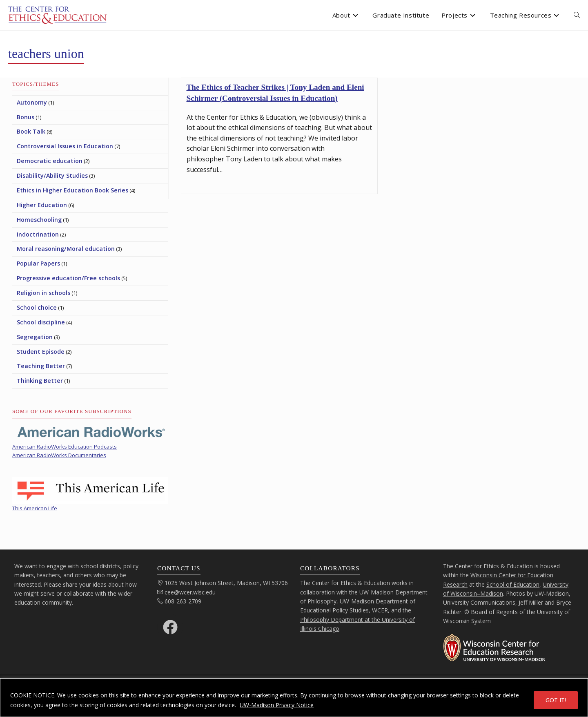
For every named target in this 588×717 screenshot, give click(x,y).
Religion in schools (43, 293)
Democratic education (50, 161)
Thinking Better (40, 381)
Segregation (35, 337)
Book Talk (31, 131)
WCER (380, 610)
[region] (294, 698)
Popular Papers (38, 263)
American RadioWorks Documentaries (59, 455)
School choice (37, 307)
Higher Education (42, 205)
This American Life (35, 508)
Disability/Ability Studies (52, 175)
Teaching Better (41, 366)
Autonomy (32, 102)
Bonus (26, 117)
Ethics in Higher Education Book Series (72, 190)
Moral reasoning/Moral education (66, 249)
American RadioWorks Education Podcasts (65, 447)
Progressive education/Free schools (68, 278)
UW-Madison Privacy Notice (277, 705)
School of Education (513, 584)
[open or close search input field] (577, 15)
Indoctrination (38, 234)
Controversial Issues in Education (65, 146)
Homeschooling (39, 220)
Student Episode (41, 352)
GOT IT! (556, 700)
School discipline (41, 322)
